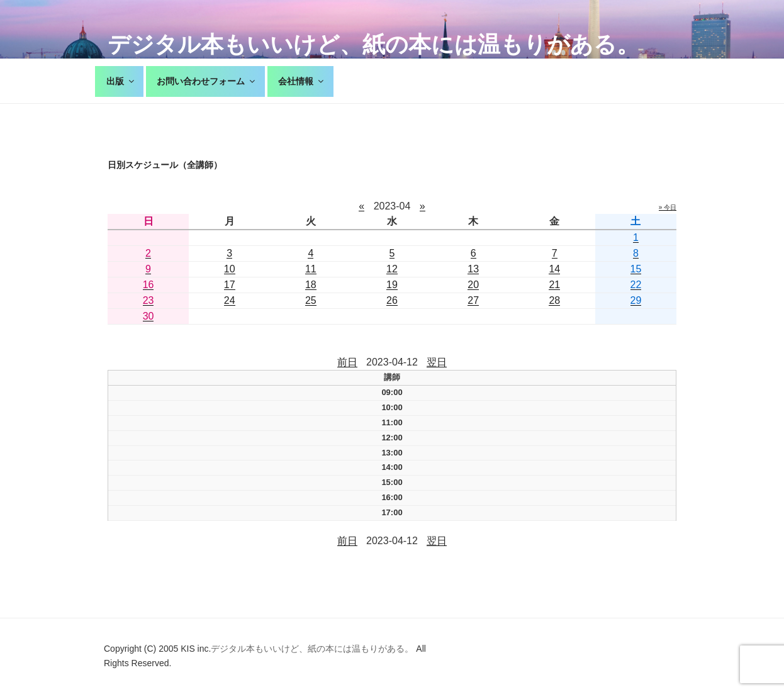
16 (148, 285)
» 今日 (668, 207)
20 (473, 285)
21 (554, 285)
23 (148, 300)
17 (230, 285)
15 (636, 269)
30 (148, 316)
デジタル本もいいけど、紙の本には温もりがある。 (373, 44)
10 (230, 269)
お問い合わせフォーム (207, 81)
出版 (121, 81)
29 (636, 300)
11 (311, 269)
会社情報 (302, 81)
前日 (347, 362)
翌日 (437, 362)
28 (554, 300)
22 (636, 285)
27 (473, 300)
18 (311, 285)
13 (473, 269)
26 (392, 300)
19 (392, 285)
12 (392, 269)
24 (230, 300)
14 (554, 269)
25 (311, 300)
